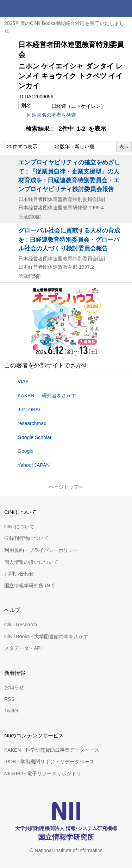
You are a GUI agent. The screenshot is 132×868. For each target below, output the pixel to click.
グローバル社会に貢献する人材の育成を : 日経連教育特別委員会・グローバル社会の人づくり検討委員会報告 (69, 239)
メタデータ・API (23, 648)
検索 (107, 8)
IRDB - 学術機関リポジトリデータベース (49, 762)
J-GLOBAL (30, 410)
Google (26, 451)
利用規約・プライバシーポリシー (41, 550)
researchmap (32, 423)
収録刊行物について (26, 538)
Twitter (11, 711)
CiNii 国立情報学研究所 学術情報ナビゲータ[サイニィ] (31, 8)
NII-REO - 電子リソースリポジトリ (43, 774)
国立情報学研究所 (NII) (29, 586)
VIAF (23, 381)
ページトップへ (66, 487)
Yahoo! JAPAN (34, 465)
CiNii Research (21, 625)
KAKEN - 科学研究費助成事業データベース (52, 750)
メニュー (124, 8)
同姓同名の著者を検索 (51, 115)
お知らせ (14, 687)
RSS (9, 699)
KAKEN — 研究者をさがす (47, 396)
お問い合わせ (19, 574)
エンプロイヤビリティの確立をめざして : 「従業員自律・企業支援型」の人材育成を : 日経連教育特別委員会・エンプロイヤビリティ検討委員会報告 (69, 176)
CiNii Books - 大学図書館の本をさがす (46, 637)
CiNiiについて (19, 527)
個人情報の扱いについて (31, 562)
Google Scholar (35, 437)
